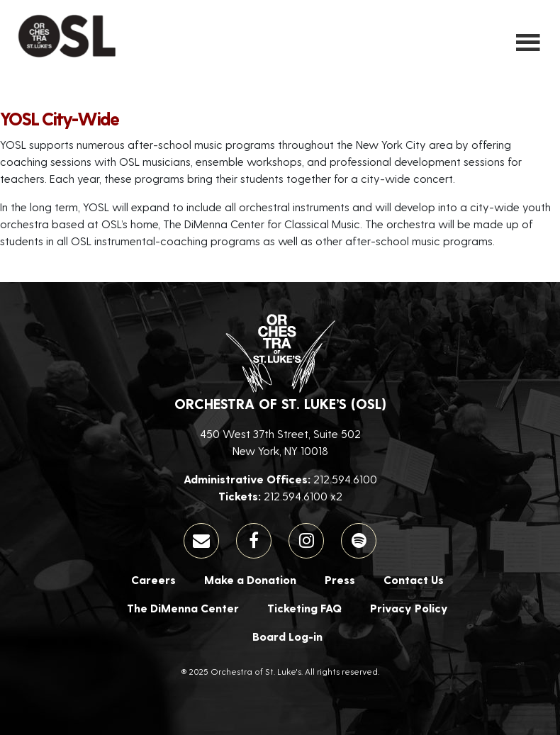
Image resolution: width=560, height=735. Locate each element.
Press (340, 579)
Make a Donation (250, 579)
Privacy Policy (409, 608)
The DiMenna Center (183, 608)
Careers (153, 579)
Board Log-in (287, 636)
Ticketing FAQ (304, 608)
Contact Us (414, 579)
